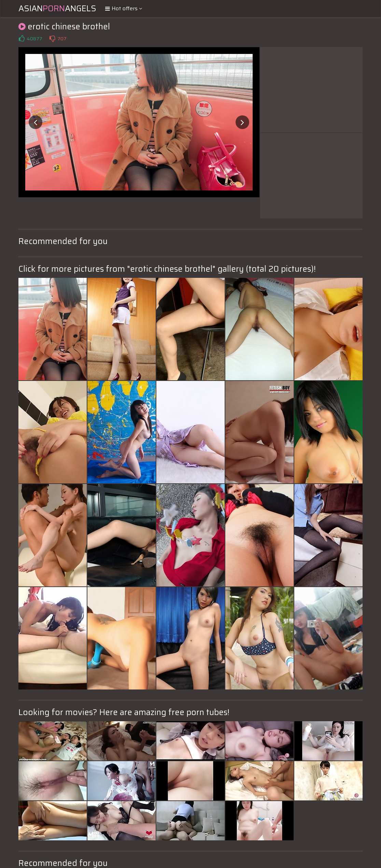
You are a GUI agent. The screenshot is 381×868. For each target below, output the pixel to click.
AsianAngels (57, 9)
